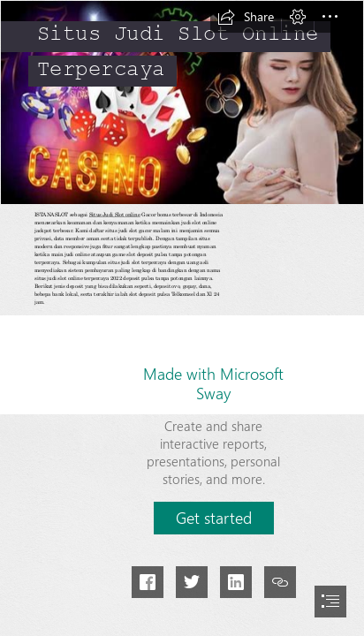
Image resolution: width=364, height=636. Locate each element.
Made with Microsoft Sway (213, 383)
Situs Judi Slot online (115, 215)
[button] (246, 17)
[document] (182, 318)
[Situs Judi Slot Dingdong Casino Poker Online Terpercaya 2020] (182, 102)
